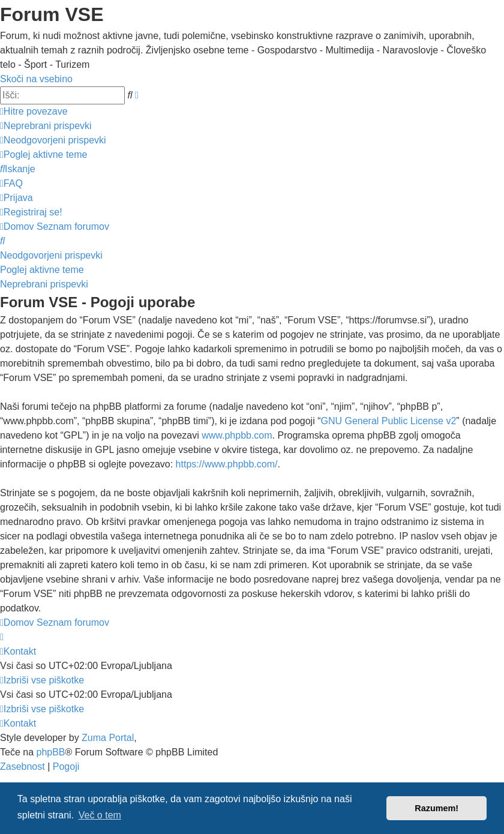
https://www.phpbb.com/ (227, 464)
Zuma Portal (108, 738)
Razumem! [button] (436, 808)
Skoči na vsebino (36, 79)
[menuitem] (46, 126)
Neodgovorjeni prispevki (51, 255)
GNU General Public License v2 (388, 421)
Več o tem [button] (100, 815)
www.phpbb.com (237, 435)
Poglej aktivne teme (42, 270)
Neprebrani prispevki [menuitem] (44, 284)
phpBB (50, 752)
